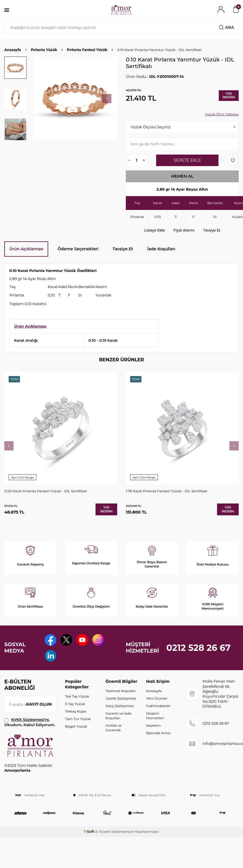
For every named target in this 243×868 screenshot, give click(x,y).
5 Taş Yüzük (75, 704)
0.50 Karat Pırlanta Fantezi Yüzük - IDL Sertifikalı (46, 491)
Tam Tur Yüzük (78, 719)
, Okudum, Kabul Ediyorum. (30, 722)
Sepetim (153, 725)
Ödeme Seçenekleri (78, 249)
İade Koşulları (161, 249)
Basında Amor (158, 733)
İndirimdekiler (158, 706)
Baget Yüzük (76, 726)
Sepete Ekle (187, 160)
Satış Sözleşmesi (120, 706)
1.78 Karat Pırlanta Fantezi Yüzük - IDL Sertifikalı (167, 491)
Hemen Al (182, 176)
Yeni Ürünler (157, 698)
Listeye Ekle (154, 230)
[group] (75, 98)
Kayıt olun (39, 704)
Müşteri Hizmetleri (155, 716)
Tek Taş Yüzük (77, 696)
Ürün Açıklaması (26, 249)
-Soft (89, 832)
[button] (107, 99)
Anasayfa (13, 50)
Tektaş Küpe (76, 711)
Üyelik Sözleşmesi (121, 698)
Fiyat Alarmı (184, 230)
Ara (227, 27)
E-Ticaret (103, 832)
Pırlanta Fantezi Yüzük (87, 50)
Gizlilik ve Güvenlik (114, 728)
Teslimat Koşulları (121, 691)
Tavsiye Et (212, 230)
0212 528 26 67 (198, 648)
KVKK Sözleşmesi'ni (30, 719)
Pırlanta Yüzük (44, 50)
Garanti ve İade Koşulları (119, 716)
